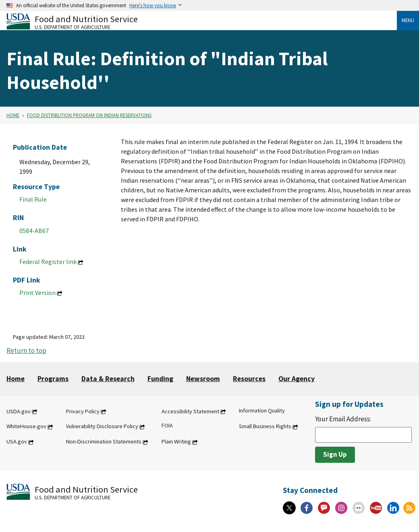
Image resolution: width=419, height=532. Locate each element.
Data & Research (108, 379)
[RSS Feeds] (409, 508)
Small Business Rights (265, 427)
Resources (249, 379)
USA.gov (17, 442)
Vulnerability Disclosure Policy (102, 427)
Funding (160, 379)
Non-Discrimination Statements (104, 442)
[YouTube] (376, 508)
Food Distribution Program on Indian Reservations (89, 115)
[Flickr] (359, 508)
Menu (408, 20)
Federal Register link (48, 262)
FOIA (167, 426)
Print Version (37, 293)
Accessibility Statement (190, 411)
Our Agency (297, 379)
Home (13, 115)
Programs (53, 379)
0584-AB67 (34, 231)
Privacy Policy (83, 411)
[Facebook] (307, 508)
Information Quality (262, 410)
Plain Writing (176, 442)
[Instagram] (341, 508)
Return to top (26, 351)
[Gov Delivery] (324, 508)
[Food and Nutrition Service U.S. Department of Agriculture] (202, 22)
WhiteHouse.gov (26, 427)
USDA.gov (19, 411)
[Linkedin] (393, 508)
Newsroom (203, 379)
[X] (289, 508)
